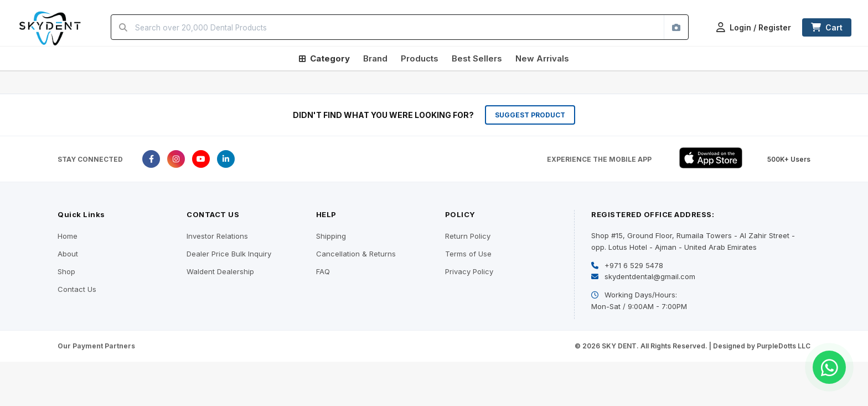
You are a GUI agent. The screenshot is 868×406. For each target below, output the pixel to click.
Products (420, 58)
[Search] (123, 27)
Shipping (331, 236)
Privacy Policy (469, 271)
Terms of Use (468, 254)
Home (68, 236)
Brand (375, 58)
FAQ (323, 271)
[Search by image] (676, 27)
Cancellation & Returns (356, 254)
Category (324, 58)
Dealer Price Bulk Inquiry (229, 254)
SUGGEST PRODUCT (530, 115)
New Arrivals (542, 58)
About (68, 254)
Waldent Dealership (220, 271)
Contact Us (77, 289)
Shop (66, 271)
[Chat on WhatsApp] (829, 367)
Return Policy (468, 236)
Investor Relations (217, 236)
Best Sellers (477, 58)
